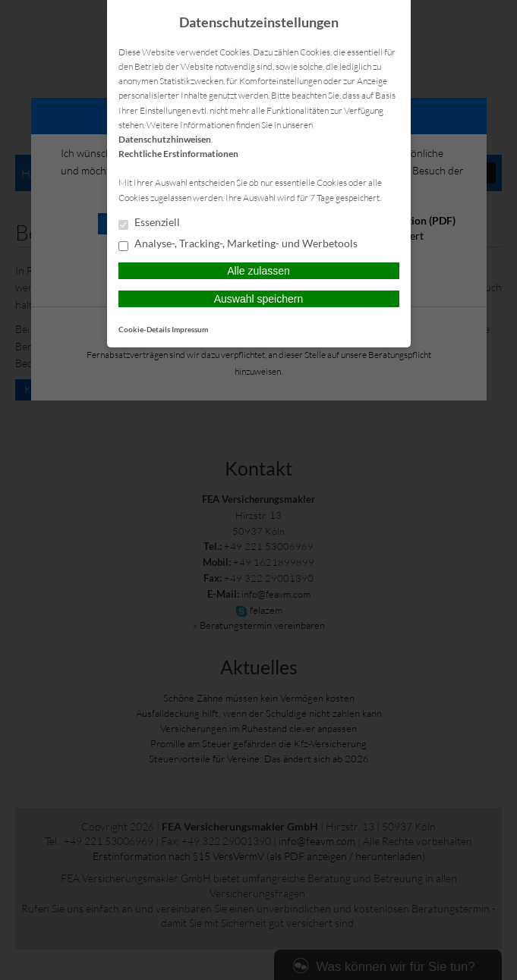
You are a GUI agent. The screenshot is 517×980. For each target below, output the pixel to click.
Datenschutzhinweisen (165, 139)
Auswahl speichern (259, 299)
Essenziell (149, 223)
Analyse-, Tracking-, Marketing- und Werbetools (238, 244)
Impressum (190, 329)
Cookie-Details (144, 329)
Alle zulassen (258, 271)
